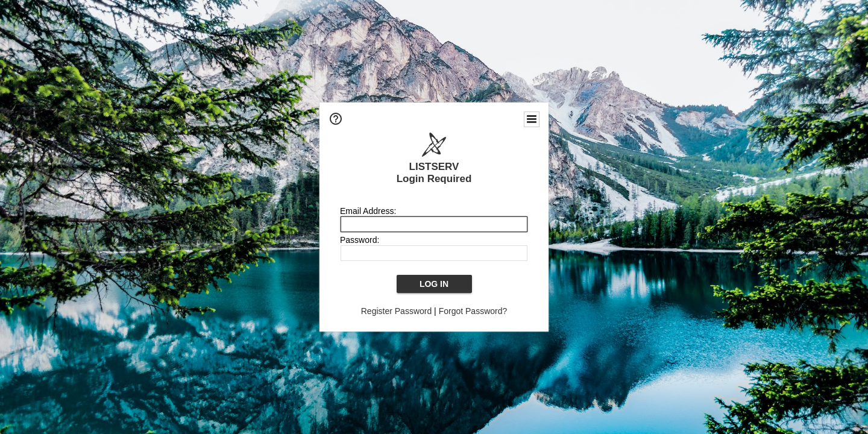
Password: (360, 240)
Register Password (397, 311)
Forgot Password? (473, 311)
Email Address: (368, 211)
